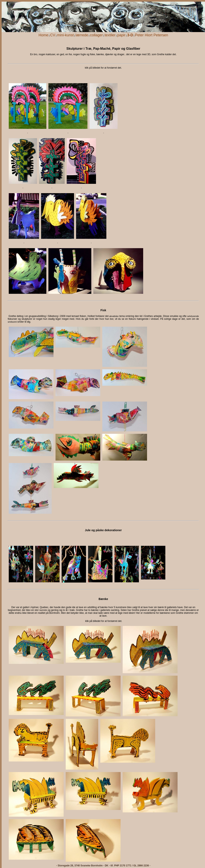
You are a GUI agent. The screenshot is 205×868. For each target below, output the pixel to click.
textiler (110, 35)
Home (43, 35)
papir (121, 35)
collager (96, 35)
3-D (130, 35)
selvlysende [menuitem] (193, 316)
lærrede (82, 35)
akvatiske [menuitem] (114, 316)
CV (53, 35)
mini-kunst (65, 35)
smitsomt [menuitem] (12, 322)
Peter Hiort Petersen (152, 35)
